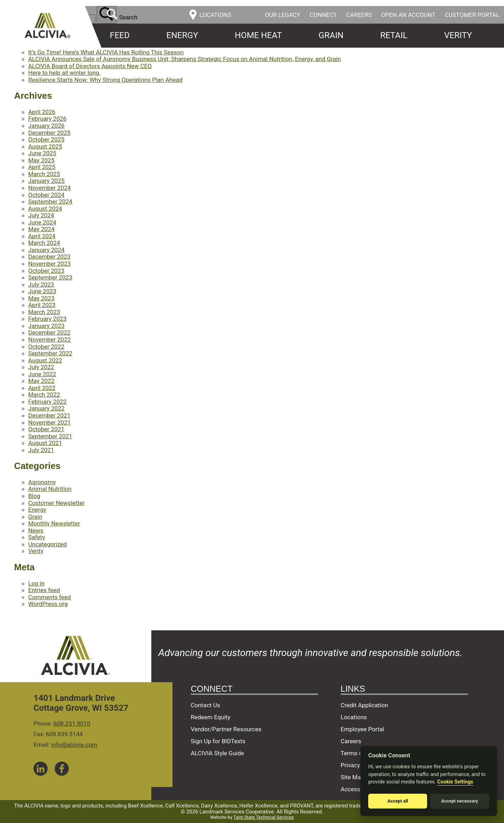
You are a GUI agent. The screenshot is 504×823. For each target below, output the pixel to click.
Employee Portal (362, 729)
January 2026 (46, 126)
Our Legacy (283, 15)
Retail (394, 35)
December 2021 (49, 415)
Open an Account (408, 15)
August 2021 (45, 443)
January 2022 (46, 408)
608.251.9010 (72, 723)
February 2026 (47, 119)
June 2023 (42, 291)
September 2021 (50, 436)
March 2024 (44, 243)
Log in (36, 583)
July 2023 (41, 284)
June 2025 (42, 153)
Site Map (353, 777)
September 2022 (50, 353)
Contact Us (205, 705)
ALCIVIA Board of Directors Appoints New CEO (90, 66)
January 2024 (46, 250)
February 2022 (47, 402)
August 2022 (45, 360)
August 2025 (45, 146)
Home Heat (258, 35)
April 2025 (42, 167)
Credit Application (365, 705)
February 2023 (47, 319)
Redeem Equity (211, 717)
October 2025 (46, 139)
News (36, 530)
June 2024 (42, 222)
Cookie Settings (455, 782)
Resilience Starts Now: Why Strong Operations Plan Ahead (105, 80)
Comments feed (50, 597)
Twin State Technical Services (264, 817)
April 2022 (42, 388)
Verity (458, 35)
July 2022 (41, 367)
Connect (323, 15)
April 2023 (42, 305)
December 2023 (49, 257)
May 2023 (41, 298)
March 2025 (44, 174)
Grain (331, 35)
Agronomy (42, 482)
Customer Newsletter (56, 503)
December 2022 (49, 332)
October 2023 (46, 271)
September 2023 (50, 277)
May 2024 (41, 229)
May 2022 (41, 381)
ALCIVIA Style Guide (217, 753)
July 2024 (41, 215)
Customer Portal (472, 15)
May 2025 (41, 160)
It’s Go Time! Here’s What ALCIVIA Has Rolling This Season (106, 52)
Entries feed (44, 590)
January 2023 (46, 326)
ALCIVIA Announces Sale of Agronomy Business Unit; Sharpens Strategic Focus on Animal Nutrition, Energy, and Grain (184, 59)
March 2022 (44, 395)
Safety (37, 537)
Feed (120, 35)
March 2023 (44, 312)
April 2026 (42, 112)
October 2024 (46, 195)
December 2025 (49, 133)
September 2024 (50, 202)
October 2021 (46, 429)
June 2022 (42, 374)
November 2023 (50, 264)
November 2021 (50, 422)
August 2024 (45, 209)
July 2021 (41, 450)
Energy (182, 35)
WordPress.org (48, 604)
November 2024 (50, 188)
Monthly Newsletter (54, 523)
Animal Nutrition (50, 489)
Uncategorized (47, 544)
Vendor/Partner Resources (226, 729)
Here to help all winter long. (64, 73)
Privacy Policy (359, 765)
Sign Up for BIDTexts (218, 741)
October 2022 (46, 347)
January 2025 (46, 181)
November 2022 (50, 340)
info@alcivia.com (74, 745)
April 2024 (42, 236)
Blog (34, 496)
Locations (354, 717)
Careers (359, 15)
